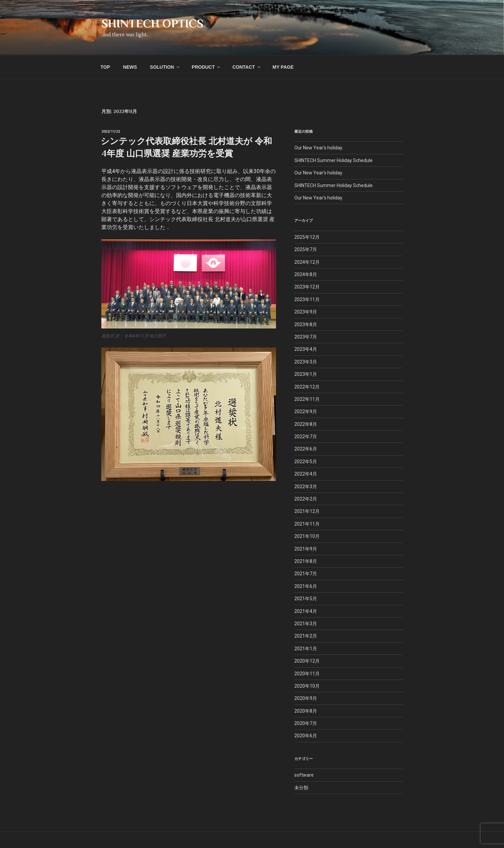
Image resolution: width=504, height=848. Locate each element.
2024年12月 (307, 262)
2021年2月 (306, 636)
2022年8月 (306, 424)
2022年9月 (306, 411)
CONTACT (247, 67)
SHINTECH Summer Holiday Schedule (333, 160)
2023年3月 (306, 362)
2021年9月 (306, 549)
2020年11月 (307, 674)
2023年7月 (306, 337)
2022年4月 (306, 474)
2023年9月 (306, 312)
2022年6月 (306, 449)
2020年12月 (307, 661)
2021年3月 (306, 624)
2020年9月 (306, 698)
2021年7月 (306, 574)
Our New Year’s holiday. (319, 148)
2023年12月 (307, 287)
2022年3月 (306, 487)
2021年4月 (306, 611)
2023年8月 (306, 324)
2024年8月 (306, 274)
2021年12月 (307, 511)
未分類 (301, 788)
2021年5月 (306, 599)
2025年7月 (306, 249)
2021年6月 (306, 586)
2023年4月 (306, 349)
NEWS (130, 67)
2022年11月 (307, 399)
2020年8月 (306, 711)
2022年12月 (307, 387)
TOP (105, 67)
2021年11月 (307, 524)
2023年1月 (306, 374)
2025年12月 (307, 237)
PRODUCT (206, 67)
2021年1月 (306, 649)
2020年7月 (306, 723)
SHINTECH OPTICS (152, 23)
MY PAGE (283, 67)
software (304, 775)
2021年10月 (307, 536)
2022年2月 (306, 499)
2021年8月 (306, 561)
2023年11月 (307, 299)
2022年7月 (306, 437)
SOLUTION (165, 67)
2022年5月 (306, 462)
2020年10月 (307, 686)
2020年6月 (306, 736)
